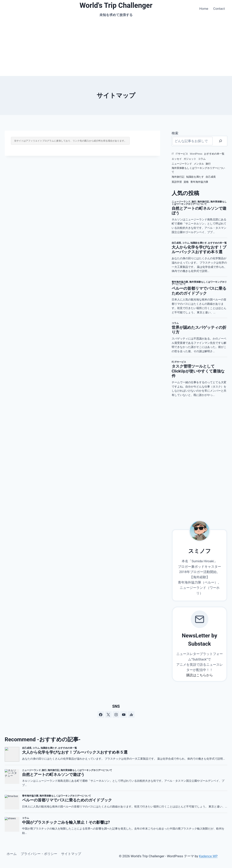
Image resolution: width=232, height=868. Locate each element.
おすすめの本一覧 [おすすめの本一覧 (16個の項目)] (214, 154)
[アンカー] (131, 715)
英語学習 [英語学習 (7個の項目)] (177, 182)
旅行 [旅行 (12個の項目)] (208, 164)
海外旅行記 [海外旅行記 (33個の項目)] (178, 177)
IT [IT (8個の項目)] (173, 154)
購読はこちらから (200, 675)
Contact (219, 9)
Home (204, 9)
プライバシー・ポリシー (39, 854)
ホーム (12, 854)
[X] (108, 715)
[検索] (220, 141)
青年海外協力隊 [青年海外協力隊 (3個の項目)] (199, 182)
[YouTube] (124, 715)
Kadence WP (208, 856)
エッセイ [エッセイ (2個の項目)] (177, 159)
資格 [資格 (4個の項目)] (186, 182)
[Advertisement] (116, 47)
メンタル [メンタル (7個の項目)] (199, 164)
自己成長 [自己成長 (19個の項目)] (211, 177)
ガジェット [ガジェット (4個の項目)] (190, 159)
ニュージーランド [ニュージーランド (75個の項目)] (182, 164)
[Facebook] (101, 715)
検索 (175, 133)
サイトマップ (71, 854)
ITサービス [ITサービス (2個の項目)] (182, 154)
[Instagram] (116, 715)
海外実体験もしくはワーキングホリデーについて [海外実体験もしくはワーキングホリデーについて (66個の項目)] (198, 170)
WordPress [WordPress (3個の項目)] (196, 154)
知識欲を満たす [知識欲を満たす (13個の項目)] (195, 177)
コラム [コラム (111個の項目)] (202, 159)
